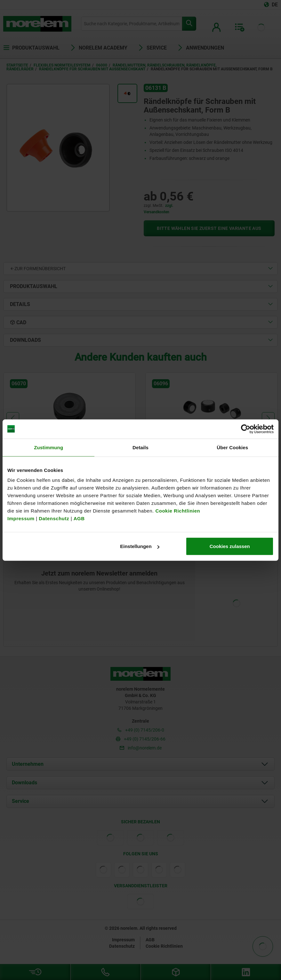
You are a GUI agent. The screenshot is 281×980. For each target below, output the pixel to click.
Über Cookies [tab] (232, 447)
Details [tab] (140, 447)
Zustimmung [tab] (48, 447)
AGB (79, 518)
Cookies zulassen (230, 546)
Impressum (21, 518)
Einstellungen (140, 546)
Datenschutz (54, 518)
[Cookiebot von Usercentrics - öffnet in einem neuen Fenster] (246, 429)
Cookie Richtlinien (177, 511)
